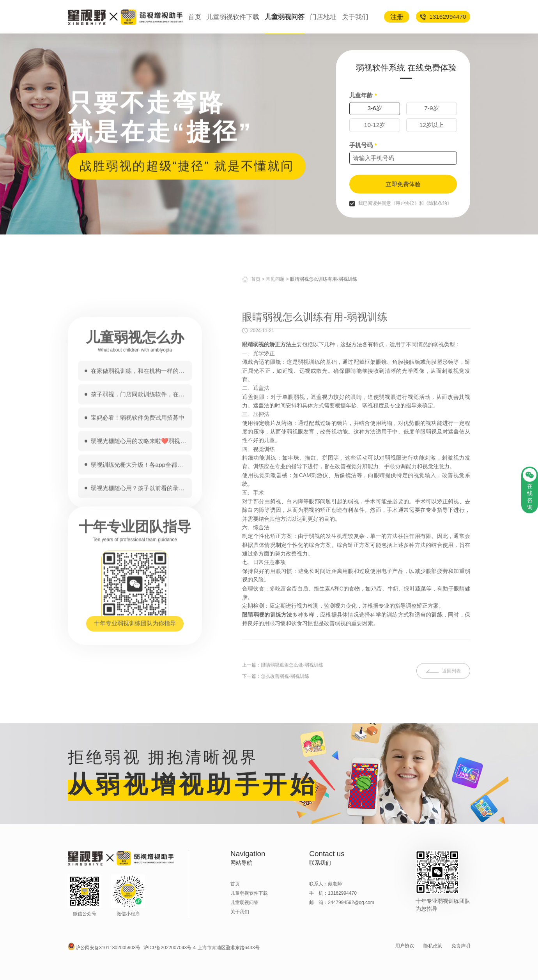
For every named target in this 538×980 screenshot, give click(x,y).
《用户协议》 (405, 236)
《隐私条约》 (438, 236)
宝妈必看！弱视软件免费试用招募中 (138, 563)
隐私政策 (433, 946)
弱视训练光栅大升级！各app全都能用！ (137, 610)
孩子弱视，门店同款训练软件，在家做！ (138, 540)
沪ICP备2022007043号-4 (170, 948)
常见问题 (275, 284)
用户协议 (405, 946)
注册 (397, 17)
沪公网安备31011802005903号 (108, 948)
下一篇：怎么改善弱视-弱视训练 (276, 709)
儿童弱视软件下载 (233, 17)
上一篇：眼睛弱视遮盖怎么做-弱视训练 (283, 698)
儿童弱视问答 (285, 17)
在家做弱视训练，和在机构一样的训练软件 (138, 516)
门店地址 (323, 17)
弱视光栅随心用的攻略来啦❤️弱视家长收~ (138, 586)
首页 (195, 17)
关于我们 (355, 17)
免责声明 (461, 946)
